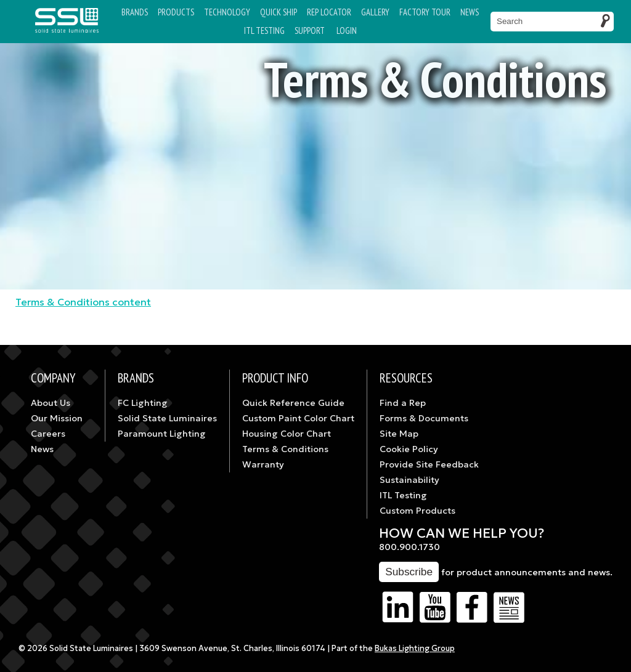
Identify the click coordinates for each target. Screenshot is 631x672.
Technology (227, 12)
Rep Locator (329, 12)
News (470, 12)
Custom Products (417, 511)
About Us (51, 403)
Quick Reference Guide (293, 403)
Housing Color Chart (287, 434)
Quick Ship (279, 12)
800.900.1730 (409, 547)
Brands (135, 12)
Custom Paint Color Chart (298, 418)
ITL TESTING (264, 30)
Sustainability (409, 480)
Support (310, 30)
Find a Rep (403, 403)
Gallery (375, 12)
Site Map (399, 434)
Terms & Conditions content (83, 302)
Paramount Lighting (162, 434)
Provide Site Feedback (429, 464)
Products (176, 12)
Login (347, 30)
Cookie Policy (409, 449)
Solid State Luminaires (167, 418)
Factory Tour (425, 12)
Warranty (263, 464)
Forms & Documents (424, 418)
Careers (48, 434)
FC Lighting (143, 403)
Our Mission (57, 418)
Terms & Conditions (285, 449)
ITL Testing (403, 495)
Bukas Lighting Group (415, 649)
